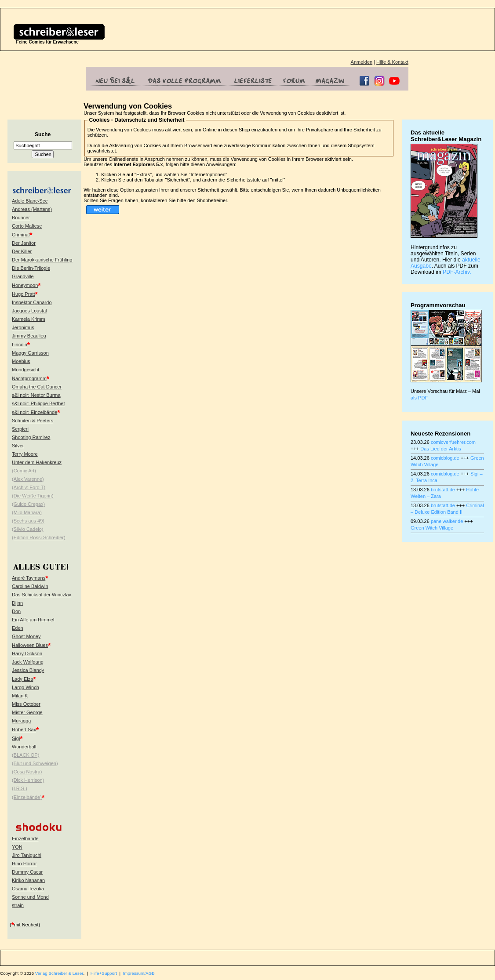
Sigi (16, 738)
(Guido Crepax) (28, 504)
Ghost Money (26, 636)
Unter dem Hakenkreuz (37, 462)
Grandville (23, 276)
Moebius (21, 361)
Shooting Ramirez (31, 437)
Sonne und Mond (30, 897)
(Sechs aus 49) (28, 521)
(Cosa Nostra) (27, 772)
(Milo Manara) (27, 512)
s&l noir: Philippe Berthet (38, 403)
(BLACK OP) (25, 755)
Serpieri (20, 429)
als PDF (419, 398)
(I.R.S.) (20, 788)
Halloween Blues (30, 645)
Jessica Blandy (28, 670)
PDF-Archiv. (457, 272)
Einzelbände (25, 838)
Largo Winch (25, 687)
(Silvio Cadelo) (28, 529)
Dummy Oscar (27, 872)
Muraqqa (21, 721)
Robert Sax (24, 730)
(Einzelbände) (27, 797)
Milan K (20, 696)
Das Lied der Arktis (440, 449)
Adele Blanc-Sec (30, 201)
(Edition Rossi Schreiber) (39, 537)
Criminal (21, 235)
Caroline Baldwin (30, 586)
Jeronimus (23, 327)
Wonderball (24, 747)
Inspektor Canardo (32, 302)
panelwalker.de (447, 521)
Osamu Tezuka (28, 889)
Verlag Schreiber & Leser (59, 973)
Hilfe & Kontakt (392, 62)
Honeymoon (25, 285)
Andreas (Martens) (32, 209)
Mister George (27, 712)
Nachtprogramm (29, 378)
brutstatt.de (443, 490)
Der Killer (22, 251)
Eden (18, 628)
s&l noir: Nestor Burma (36, 395)
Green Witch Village (432, 528)
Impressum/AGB (139, 973)
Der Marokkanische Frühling (42, 260)
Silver (18, 446)
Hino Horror (24, 864)
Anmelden (362, 62)
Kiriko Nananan (28, 880)
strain (18, 905)
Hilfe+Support (104, 973)
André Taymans (29, 578)
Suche (43, 134)
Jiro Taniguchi (27, 855)
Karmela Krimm (29, 319)
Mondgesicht (25, 370)
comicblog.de (445, 458)
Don (16, 611)
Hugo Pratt (24, 294)
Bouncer (21, 218)
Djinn (17, 603)
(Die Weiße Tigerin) (33, 496)
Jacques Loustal (29, 311)
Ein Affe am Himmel (33, 620)
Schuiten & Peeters (33, 421)
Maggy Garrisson (30, 353)
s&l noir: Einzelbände (35, 412)
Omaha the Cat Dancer (37, 387)
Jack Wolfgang (28, 662)
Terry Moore (25, 454)
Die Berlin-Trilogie (31, 268)
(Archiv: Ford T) (29, 487)
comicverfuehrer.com (453, 442)
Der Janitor (24, 243)
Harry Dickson (27, 653)
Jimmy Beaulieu (29, 336)
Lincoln (20, 345)
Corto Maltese (27, 226)
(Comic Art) (24, 471)
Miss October (26, 704)
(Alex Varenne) (28, 479)
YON (17, 847)
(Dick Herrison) (28, 780)
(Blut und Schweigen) (35, 763)
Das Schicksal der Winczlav (42, 595)
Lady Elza (22, 679)
